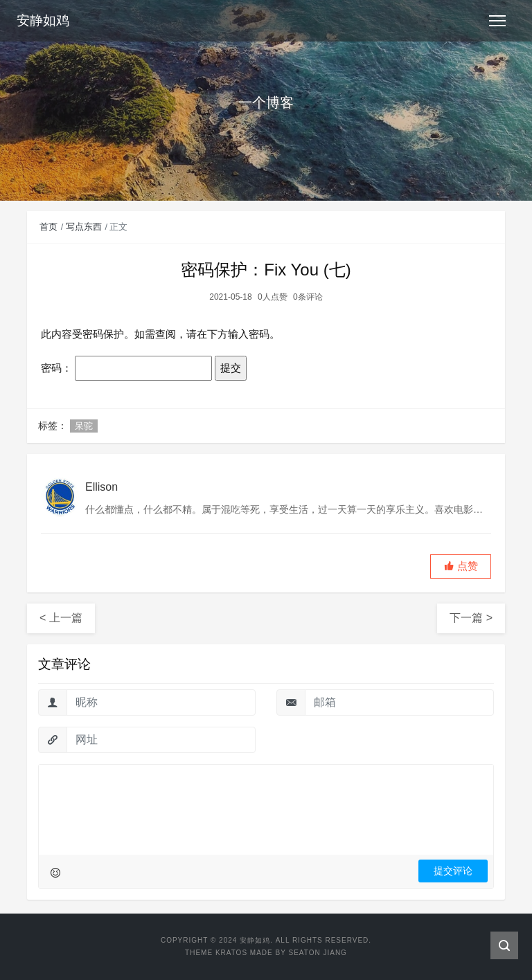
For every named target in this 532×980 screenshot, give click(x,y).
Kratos (231, 953)
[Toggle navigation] (497, 21)
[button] (461, 566)
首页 (48, 227)
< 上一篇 (61, 618)
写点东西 (84, 227)
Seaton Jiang (317, 953)
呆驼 (84, 426)
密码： (126, 368)
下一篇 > (471, 618)
